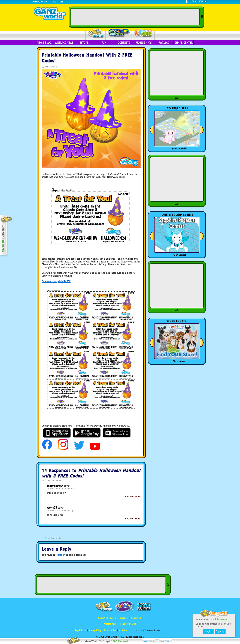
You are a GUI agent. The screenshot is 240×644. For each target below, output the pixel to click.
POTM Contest (179, 255)
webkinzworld (51, 67)
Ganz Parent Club (128, 624)
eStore (84, 43)
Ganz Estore (57, 2)
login (194, 2)
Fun (104, 43)
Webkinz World (40, 2)
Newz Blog (44, 43)
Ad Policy (123, 630)
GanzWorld (136, 618)
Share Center (184, 43)
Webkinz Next (64, 43)
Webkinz (124, 618)
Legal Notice (80, 630)
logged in (61, 555)
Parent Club (143, 33)
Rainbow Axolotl (179, 149)
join (201, 2)
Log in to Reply (133, 497)
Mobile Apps (144, 43)
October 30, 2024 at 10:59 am (61, 489)
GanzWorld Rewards (107, 618)
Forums (164, 43)
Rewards (96, 33)
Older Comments (51, 480)
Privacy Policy (95, 630)
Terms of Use (110, 630)
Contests (124, 43)
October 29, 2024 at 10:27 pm (61, 510)
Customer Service (152, 630)
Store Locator (179, 361)
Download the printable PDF (56, 281)
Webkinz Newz (119, 33)
